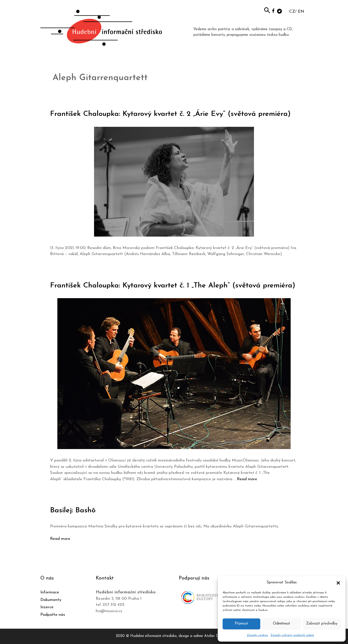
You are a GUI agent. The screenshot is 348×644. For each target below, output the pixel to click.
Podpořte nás (53, 615)
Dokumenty (51, 600)
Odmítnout (282, 624)
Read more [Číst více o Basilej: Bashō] (60, 539)
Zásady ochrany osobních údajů (292, 635)
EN (301, 12)
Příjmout (241, 624)
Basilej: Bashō (73, 511)
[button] (338, 583)
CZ (292, 12)
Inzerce (47, 607)
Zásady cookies (257, 635)
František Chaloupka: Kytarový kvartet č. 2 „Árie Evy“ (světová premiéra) (171, 114)
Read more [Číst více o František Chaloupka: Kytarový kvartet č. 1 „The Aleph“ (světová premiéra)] (247, 479)
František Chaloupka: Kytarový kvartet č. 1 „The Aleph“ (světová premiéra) (173, 286)
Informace (50, 592)
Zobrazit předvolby (322, 624)
